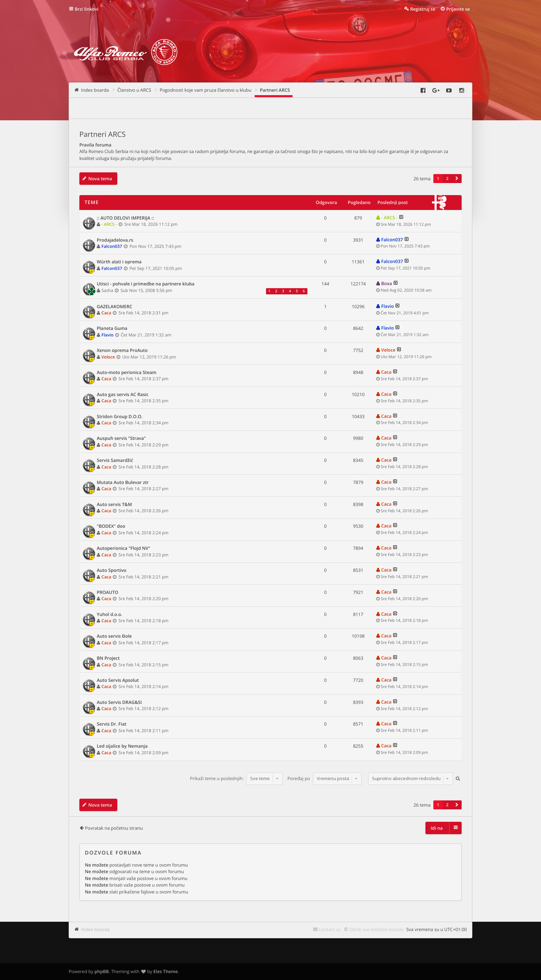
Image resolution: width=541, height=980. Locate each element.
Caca (106, 313)
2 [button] (447, 179)
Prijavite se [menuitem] (458, 9)
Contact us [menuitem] (329, 929)
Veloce (108, 357)
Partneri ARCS (102, 134)
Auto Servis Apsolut (118, 680)
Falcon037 (112, 246)
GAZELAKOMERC (115, 307)
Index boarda (95, 929)
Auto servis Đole (115, 636)
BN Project (108, 658)
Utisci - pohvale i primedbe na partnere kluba (146, 284)
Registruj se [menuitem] (423, 9)
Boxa (387, 283)
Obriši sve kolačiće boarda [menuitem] (376, 929)
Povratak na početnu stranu (114, 828)
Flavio (388, 306)
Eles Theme (166, 971)
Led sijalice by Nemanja (122, 746)
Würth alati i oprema (119, 262)
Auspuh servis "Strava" (121, 438)
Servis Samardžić (115, 461)
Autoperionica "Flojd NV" (124, 548)
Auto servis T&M (115, 505)
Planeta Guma (112, 329)
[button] (457, 179)
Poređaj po (324, 778)
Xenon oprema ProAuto (122, 351)
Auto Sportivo (112, 570)
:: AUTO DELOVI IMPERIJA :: (126, 218)
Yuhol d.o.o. (110, 615)
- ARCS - (109, 224)
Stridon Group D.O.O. (120, 417)
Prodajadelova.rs (115, 240)
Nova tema (100, 179)
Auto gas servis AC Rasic (123, 395)
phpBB (102, 971)
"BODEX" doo (111, 526)
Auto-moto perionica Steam (127, 373)
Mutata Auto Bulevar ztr (123, 483)
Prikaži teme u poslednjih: (236, 778)
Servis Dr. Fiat (112, 724)
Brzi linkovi (87, 9)
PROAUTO (108, 593)
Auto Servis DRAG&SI (119, 703)
